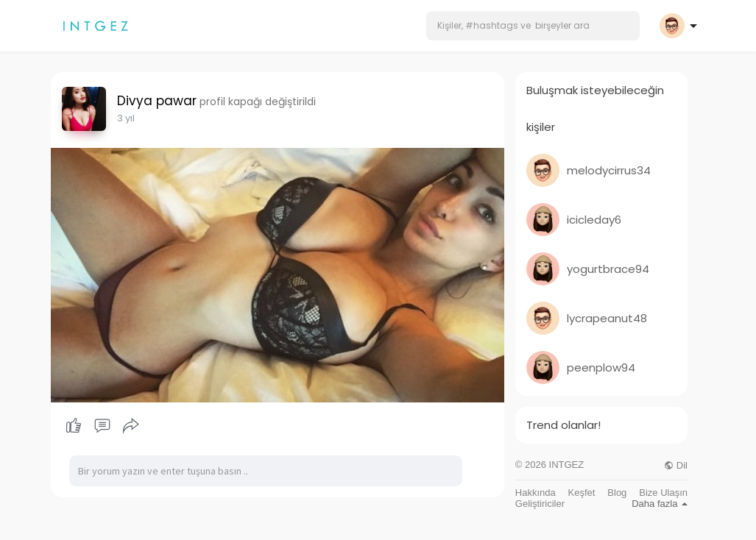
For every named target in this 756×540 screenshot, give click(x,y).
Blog (617, 493)
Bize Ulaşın (663, 493)
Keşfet (582, 493)
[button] (533, 26)
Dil (676, 465)
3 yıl (126, 118)
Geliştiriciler (540, 504)
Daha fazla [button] (660, 504)
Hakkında (536, 493)
